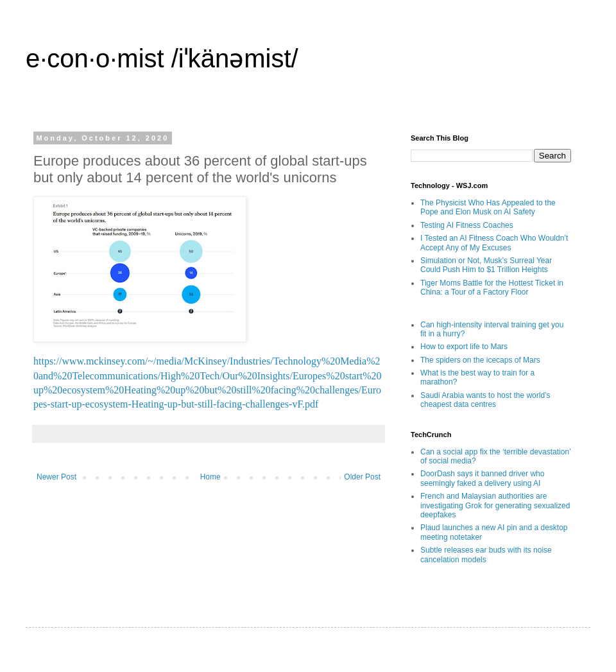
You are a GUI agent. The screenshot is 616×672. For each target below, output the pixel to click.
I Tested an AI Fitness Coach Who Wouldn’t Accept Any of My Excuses (494, 243)
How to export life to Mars (464, 347)
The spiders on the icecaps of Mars (480, 360)
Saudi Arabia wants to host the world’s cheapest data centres (485, 400)
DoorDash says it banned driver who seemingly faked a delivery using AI (482, 478)
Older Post (362, 477)
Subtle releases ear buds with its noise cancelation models (486, 555)
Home (210, 477)
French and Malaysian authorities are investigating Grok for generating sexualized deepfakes (495, 505)
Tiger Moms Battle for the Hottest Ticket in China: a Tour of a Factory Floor (492, 288)
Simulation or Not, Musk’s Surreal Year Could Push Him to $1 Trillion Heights (486, 265)
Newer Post (56, 477)
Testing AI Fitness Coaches (467, 225)
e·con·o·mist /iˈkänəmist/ (162, 58)
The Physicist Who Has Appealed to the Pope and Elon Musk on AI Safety (488, 207)
